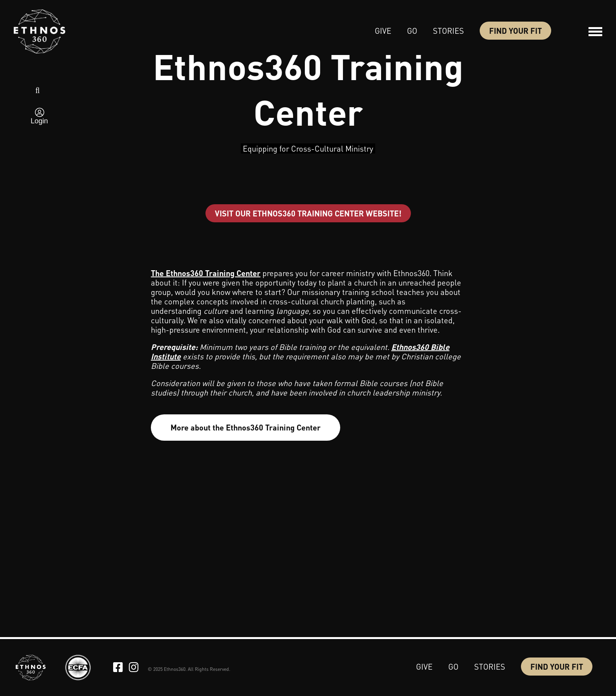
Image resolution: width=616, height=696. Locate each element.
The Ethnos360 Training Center (206, 273)
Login (39, 121)
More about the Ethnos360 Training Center (246, 427)
